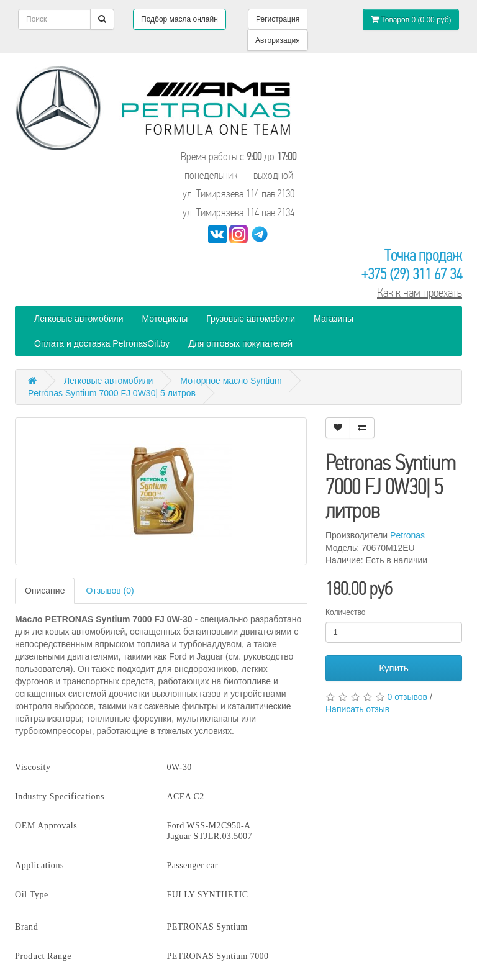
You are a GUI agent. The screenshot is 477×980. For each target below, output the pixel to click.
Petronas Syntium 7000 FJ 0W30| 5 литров (112, 393)
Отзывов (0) (110, 591)
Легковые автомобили (79, 319)
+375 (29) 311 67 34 (412, 274)
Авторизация (278, 40)
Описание (45, 591)
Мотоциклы (165, 319)
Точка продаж (423, 256)
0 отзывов (407, 697)
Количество (345, 612)
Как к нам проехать (420, 293)
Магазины (334, 319)
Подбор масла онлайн (179, 19)
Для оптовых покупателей (240, 343)
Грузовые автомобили (251, 319)
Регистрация (278, 19)
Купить (393, 668)
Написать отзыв (357, 709)
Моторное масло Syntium (231, 381)
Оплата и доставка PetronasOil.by (102, 343)
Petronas (407, 535)
